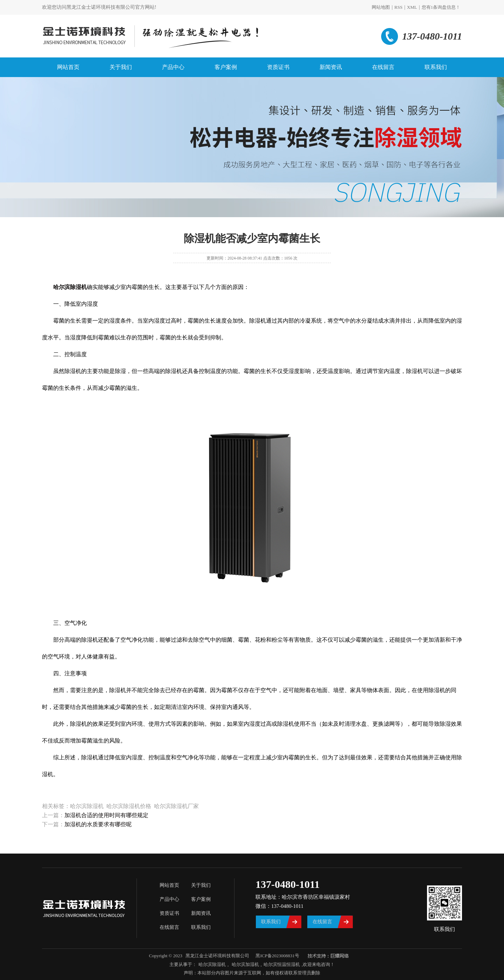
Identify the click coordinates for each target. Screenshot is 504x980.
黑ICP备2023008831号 (277, 956)
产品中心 (173, 67)
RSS (398, 7)
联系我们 (436, 67)
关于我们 (121, 67)
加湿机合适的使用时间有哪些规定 (106, 815)
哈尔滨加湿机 (244, 964)
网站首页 (68, 67)
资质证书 (278, 67)
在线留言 (383, 67)
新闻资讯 (331, 67)
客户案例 (226, 67)
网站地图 (381, 7)
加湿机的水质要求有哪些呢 (98, 824)
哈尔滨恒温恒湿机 (282, 964)
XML (412, 7)
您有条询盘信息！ (441, 7)
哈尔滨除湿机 (212, 964)
